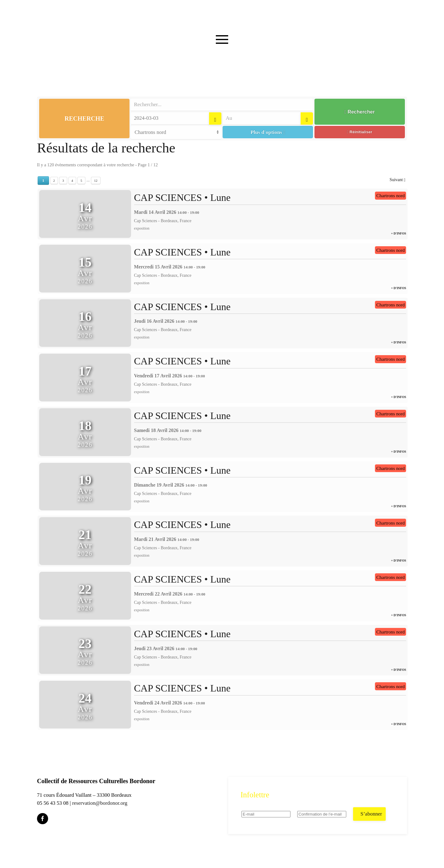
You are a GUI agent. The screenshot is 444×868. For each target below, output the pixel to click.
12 (96, 181)
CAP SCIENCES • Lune (182, 197)
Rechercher (360, 112)
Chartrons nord (391, 195)
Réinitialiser (360, 132)
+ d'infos (399, 233)
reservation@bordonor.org (100, 803)
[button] (222, 52)
